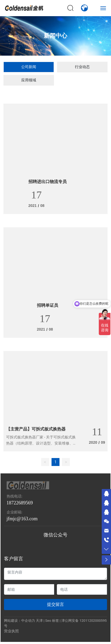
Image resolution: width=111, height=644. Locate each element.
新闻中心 (55, 36)
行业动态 (82, 67)
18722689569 (20, 503)
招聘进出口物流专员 (48, 182)
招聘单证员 (48, 305)
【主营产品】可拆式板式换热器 (36, 429)
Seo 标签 (52, 621)
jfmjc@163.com (22, 519)
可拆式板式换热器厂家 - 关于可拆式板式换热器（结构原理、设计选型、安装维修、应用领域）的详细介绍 (41, 443)
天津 (39, 621)
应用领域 (29, 80)
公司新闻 (29, 67)
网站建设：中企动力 (20, 621)
